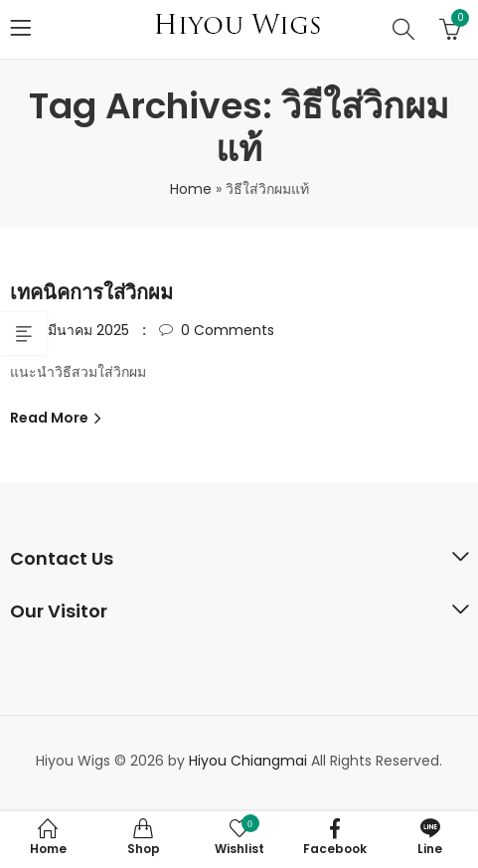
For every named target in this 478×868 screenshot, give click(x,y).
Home (191, 189)
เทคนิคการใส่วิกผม (91, 292)
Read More (51, 418)
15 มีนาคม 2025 (80, 330)
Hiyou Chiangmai (248, 761)
